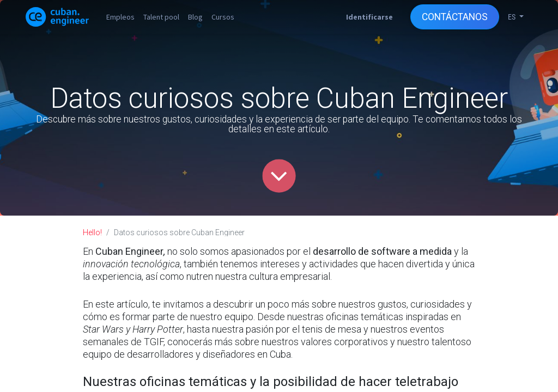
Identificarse (369, 17)
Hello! (92, 232)
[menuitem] (120, 17)
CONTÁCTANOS (455, 17)
